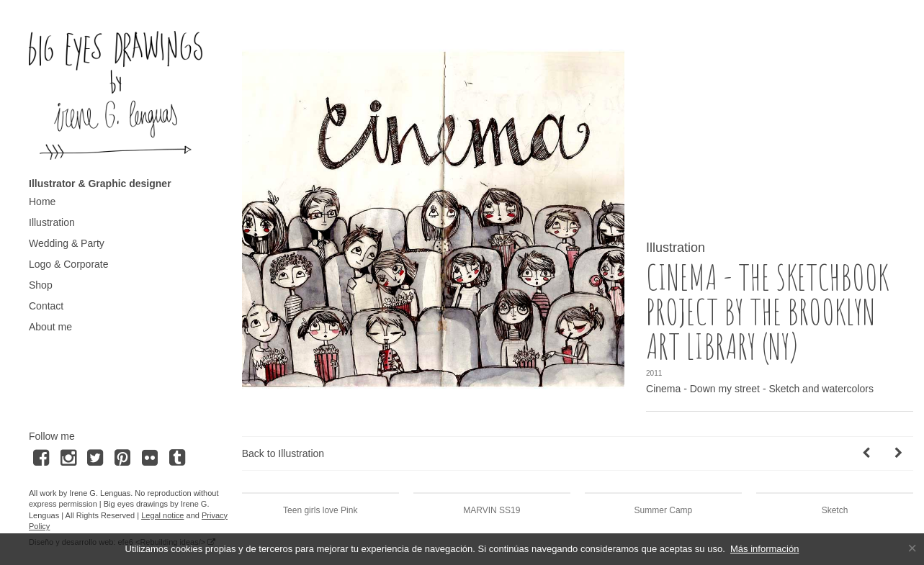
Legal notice (162, 515)
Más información (764, 549)
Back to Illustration (283, 453)
